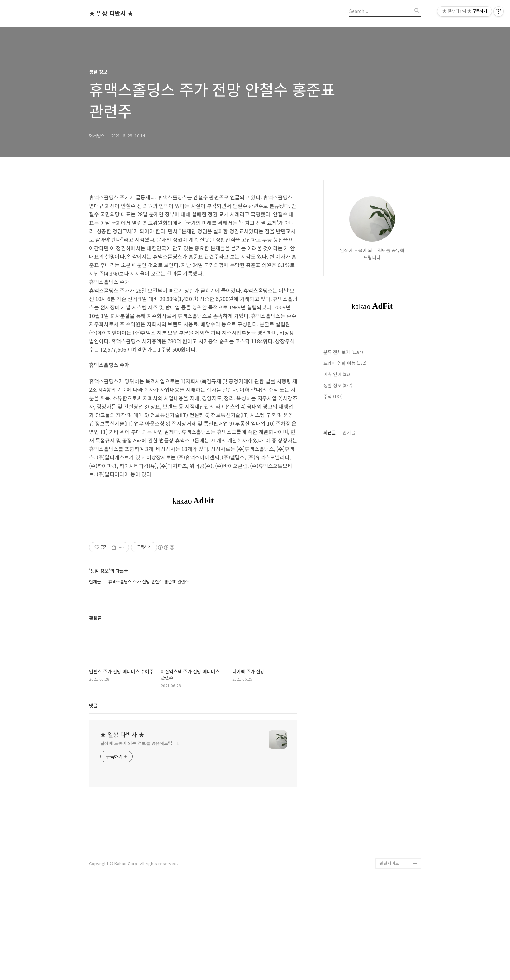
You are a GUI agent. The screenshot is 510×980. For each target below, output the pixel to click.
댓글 (93, 705)
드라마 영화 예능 (345, 558)
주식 (333, 592)
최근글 (330, 732)
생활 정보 (338, 580)
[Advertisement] (372, 432)
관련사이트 (389, 863)
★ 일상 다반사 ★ (111, 13)
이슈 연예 (337, 569)
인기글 (349, 732)
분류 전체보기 (343, 547)
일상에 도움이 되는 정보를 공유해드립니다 (141, 743)
